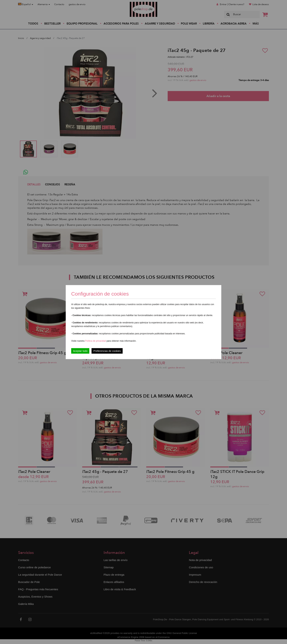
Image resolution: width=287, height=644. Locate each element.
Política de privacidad (96, 341)
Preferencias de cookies (107, 351)
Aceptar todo (80, 351)
